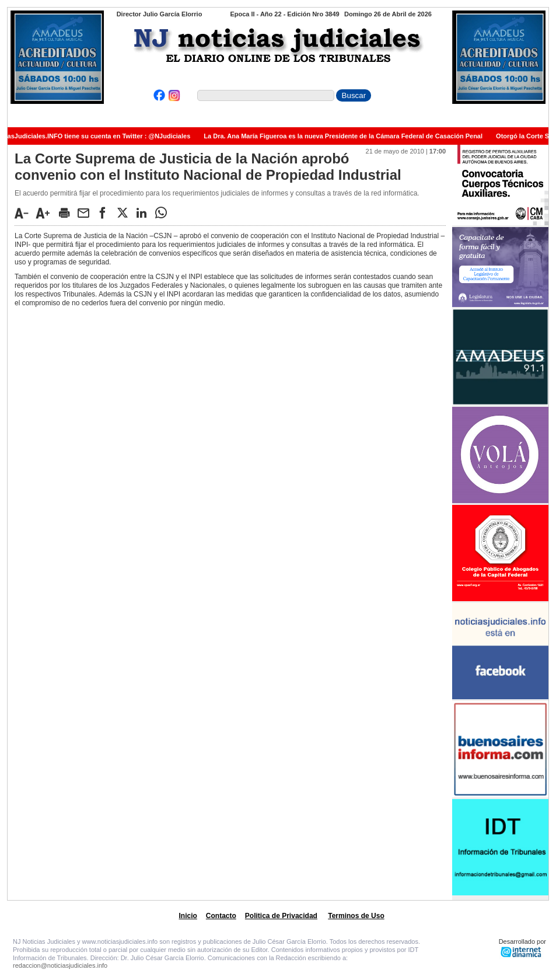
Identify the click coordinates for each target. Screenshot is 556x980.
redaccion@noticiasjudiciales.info (60, 965)
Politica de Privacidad (281, 916)
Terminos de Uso (356, 916)
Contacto (221, 916)
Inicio (188, 916)
